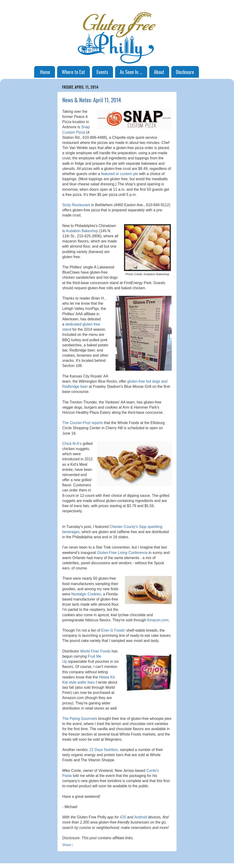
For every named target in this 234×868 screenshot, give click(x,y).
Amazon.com (158, 620)
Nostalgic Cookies (86, 594)
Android (141, 817)
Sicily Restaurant (76, 205)
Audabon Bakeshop (82, 231)
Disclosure (185, 72)
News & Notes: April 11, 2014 (92, 100)
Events (102, 72)
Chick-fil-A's (72, 444)
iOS (123, 817)
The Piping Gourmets (80, 719)
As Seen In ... (131, 72)
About (159, 72)
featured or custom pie (120, 174)
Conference (122, 553)
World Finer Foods (95, 651)
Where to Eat (73, 72)
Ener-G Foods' (113, 630)
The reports (83, 423)
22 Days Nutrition (104, 750)
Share (67, 845)
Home (45, 72)
